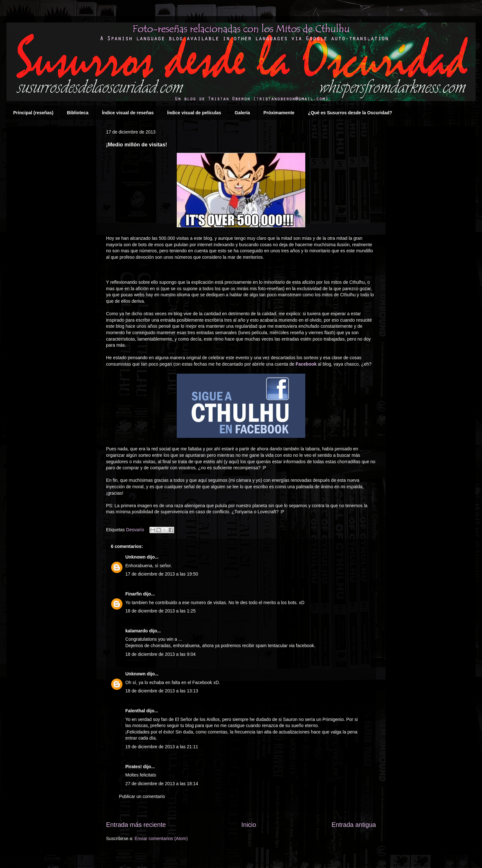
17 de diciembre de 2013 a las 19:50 (162, 574)
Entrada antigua (354, 825)
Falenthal (135, 711)
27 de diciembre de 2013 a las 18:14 (162, 784)
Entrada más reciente (136, 825)
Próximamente (279, 113)
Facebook (306, 364)
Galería (242, 113)
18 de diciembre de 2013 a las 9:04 (161, 654)
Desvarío (135, 530)
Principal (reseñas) (33, 113)
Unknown (135, 557)
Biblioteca (78, 113)
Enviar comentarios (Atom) (161, 838)
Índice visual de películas (194, 113)
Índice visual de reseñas (128, 113)
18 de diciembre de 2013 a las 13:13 (162, 691)
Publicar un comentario (142, 796)
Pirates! (134, 767)
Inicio (249, 825)
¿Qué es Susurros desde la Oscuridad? (350, 113)
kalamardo (137, 631)
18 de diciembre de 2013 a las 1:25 (161, 611)
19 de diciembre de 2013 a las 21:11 (162, 747)
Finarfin (134, 594)
